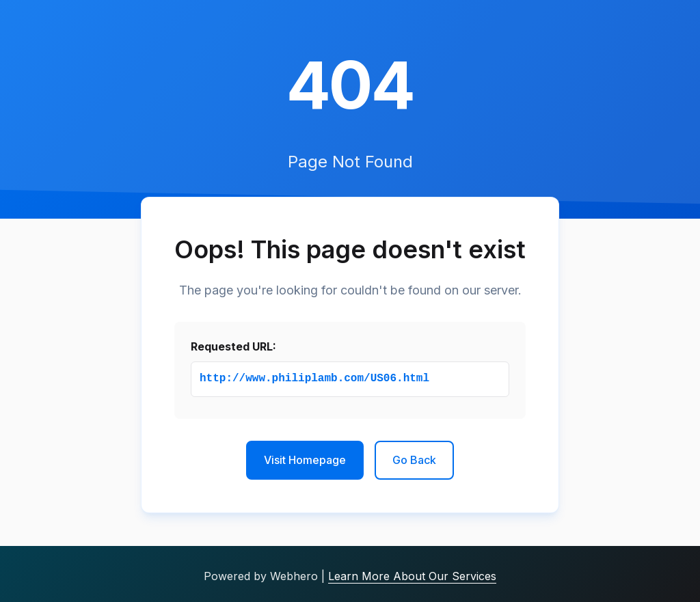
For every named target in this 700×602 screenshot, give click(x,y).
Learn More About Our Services (412, 576)
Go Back (414, 460)
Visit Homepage (305, 460)
